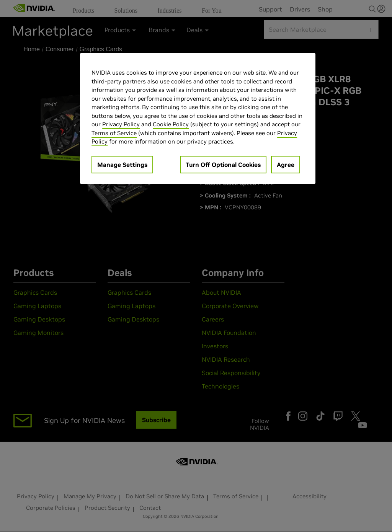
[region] (198, 118)
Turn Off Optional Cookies (223, 165)
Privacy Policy (121, 124)
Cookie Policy (171, 124)
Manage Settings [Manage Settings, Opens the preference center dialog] (122, 165)
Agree (286, 165)
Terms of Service (114, 133)
